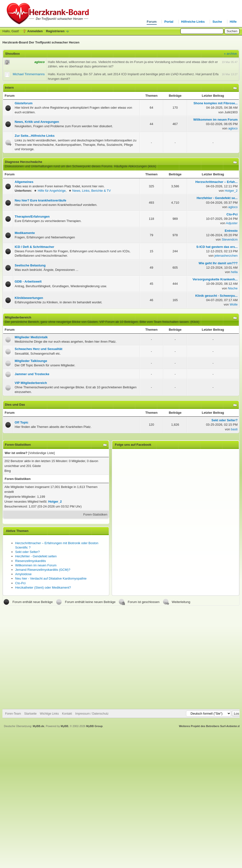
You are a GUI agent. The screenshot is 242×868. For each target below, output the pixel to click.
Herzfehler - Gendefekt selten (36, 556)
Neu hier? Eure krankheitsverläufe (40, 200)
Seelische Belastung (30, 265)
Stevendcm (230, 239)
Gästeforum (24, 103)
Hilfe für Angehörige (52, 191)
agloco (233, 128)
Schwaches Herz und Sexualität (38, 349)
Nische (233, 288)
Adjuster (232, 223)
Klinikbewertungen (29, 298)
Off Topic (22, 422)
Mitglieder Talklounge (31, 361)
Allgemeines (24, 182)
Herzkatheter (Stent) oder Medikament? (43, 587)
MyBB (64, 726)
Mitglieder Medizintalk (31, 337)
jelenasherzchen (226, 256)
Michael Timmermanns (29, 74)
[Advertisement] (47, 657)
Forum (152, 22)
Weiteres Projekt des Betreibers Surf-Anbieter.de (210, 726)
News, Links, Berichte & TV (92, 191)
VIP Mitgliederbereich (31, 383)
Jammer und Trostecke (32, 374)
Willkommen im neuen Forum (36, 565)
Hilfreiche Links (193, 22)
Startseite (30, 714)
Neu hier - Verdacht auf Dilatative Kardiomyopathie (51, 578)
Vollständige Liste (41, 453)
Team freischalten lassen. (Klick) (176, 322)
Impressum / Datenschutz (92, 714)
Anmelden (35, 31)
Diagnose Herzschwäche (23, 162)
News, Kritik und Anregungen (37, 122)
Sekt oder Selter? (27, 552)
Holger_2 (231, 191)
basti (234, 429)
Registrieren (55, 31)
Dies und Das (15, 405)
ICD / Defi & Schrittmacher (34, 247)
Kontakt (67, 714)
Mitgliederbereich (18, 317)
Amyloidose (23, 574)
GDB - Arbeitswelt (28, 281)
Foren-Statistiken (95, 514)
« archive (230, 54)
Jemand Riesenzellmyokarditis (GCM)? (43, 570)
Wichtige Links (49, 714)
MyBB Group (94, 726)
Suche (217, 22)
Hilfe (233, 22)
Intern (9, 88)
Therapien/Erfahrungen (32, 217)
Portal (169, 22)
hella (234, 272)
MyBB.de (38, 726)
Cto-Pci (20, 583)
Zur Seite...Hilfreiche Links (35, 136)
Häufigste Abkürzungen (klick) (135, 166)
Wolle (234, 304)
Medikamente (25, 233)
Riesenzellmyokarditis (31, 561)
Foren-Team (13, 714)
